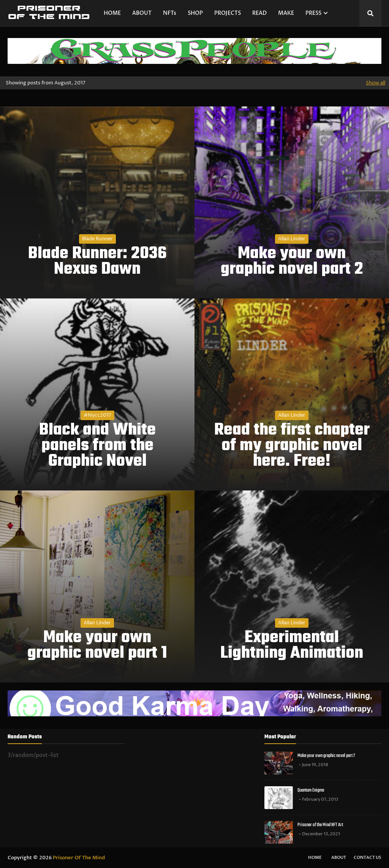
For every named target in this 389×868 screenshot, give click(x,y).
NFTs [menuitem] (170, 13)
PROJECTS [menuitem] (228, 13)
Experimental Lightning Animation (292, 646)
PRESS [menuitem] (313, 13)
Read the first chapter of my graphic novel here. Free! (292, 446)
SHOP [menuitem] (195, 13)
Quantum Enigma (311, 790)
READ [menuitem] (259, 13)
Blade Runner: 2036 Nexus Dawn (97, 262)
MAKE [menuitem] (286, 13)
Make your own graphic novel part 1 (97, 646)
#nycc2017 (97, 415)
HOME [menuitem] (112, 13)
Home (315, 858)
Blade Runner (97, 239)
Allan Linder (292, 239)
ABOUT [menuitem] (142, 13)
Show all (376, 83)
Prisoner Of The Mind (79, 858)
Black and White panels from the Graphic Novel (97, 446)
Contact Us (368, 858)
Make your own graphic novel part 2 (292, 262)
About (339, 858)
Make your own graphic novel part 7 (326, 756)
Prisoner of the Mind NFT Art (320, 825)
